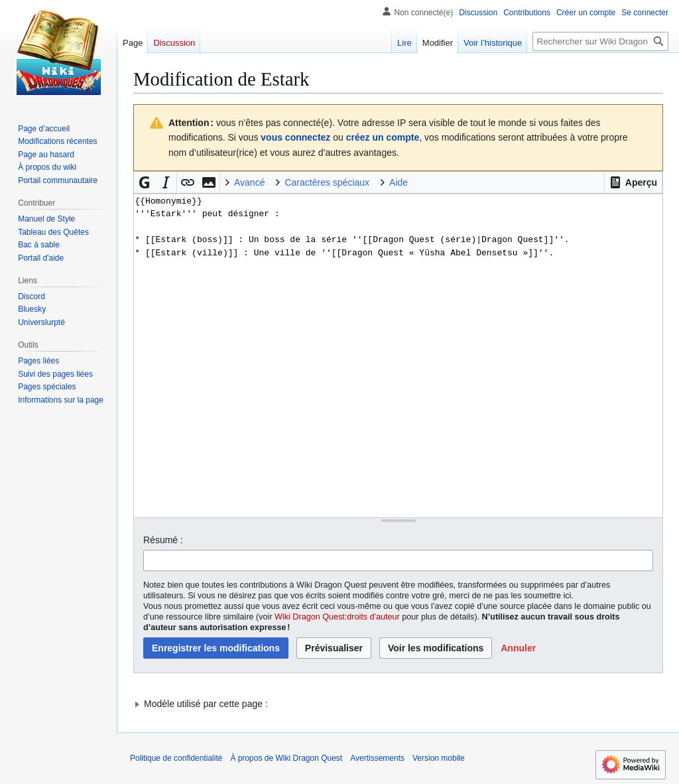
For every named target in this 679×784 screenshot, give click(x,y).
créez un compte (383, 137)
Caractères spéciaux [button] (327, 182)
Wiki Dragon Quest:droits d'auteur (337, 617)
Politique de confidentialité (176, 758)
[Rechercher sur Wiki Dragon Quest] (600, 41)
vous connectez (295, 137)
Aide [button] (399, 182)
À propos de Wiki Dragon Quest (286, 758)
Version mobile (439, 758)
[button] (633, 182)
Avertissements (377, 758)
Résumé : (163, 540)
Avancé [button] (249, 182)
